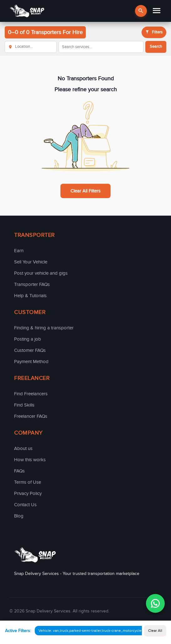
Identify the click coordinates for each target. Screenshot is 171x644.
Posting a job (28, 339)
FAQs (19, 471)
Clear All (155, 631)
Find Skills (24, 405)
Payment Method (31, 362)
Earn (19, 251)
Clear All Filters (85, 191)
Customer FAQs (30, 350)
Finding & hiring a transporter (44, 328)
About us (23, 448)
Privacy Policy (28, 493)
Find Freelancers (31, 394)
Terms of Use (28, 482)
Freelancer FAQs (31, 416)
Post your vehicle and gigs (41, 273)
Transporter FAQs (32, 284)
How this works (30, 460)
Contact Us (25, 505)
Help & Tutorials (30, 296)
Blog (19, 516)
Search (156, 47)
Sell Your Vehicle (31, 262)
